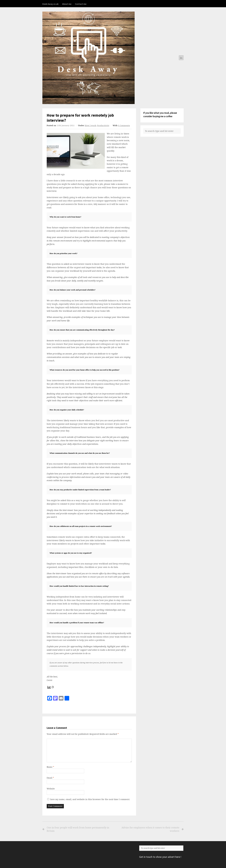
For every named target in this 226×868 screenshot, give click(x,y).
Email (50, 778)
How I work (90, 125)
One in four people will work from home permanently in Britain (78, 829)
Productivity (103, 125)
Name (50, 767)
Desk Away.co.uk (50, 4)
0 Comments (124, 125)
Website (51, 789)
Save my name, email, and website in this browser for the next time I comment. (90, 799)
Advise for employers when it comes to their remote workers (147, 829)
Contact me (81, 4)
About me (67, 4)
